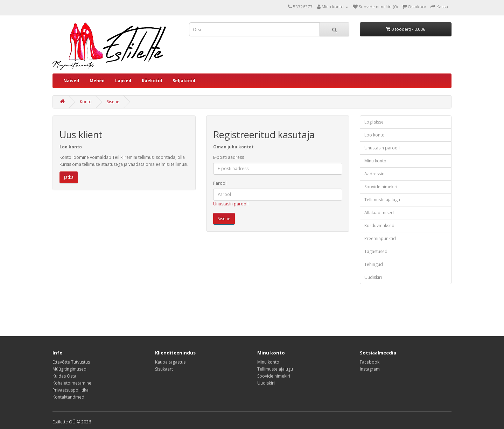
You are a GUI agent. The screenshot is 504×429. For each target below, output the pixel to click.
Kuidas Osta (64, 376)
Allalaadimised (379, 213)
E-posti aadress (229, 157)
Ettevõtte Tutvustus (71, 362)
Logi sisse (374, 122)
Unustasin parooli (231, 204)
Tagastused (376, 251)
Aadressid (374, 174)
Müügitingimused (69, 369)
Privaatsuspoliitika (71, 390)
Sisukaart (164, 369)
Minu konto (375, 161)
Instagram (370, 369)
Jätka (69, 177)
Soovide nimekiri (381, 187)
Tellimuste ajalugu (382, 200)
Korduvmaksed (379, 226)
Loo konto (374, 135)
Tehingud (374, 264)
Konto (86, 102)
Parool (220, 183)
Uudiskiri (373, 277)
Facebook (370, 362)
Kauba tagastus (170, 362)
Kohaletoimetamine (72, 383)
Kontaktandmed (68, 397)
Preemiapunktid (380, 238)
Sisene (113, 102)
